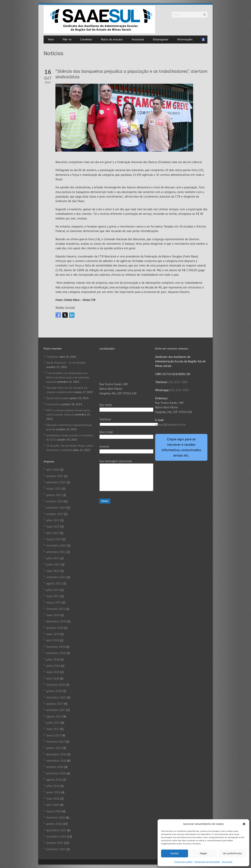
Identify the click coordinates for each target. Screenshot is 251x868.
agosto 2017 (54, 716)
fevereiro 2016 (56, 818)
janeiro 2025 (54, 495)
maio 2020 (53, 615)
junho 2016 (53, 792)
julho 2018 (53, 659)
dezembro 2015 (56, 830)
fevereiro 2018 (56, 685)
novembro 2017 (56, 697)
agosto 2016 (54, 780)
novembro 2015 (56, 836)
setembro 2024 (56, 508)
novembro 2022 (56, 545)
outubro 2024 (55, 501)
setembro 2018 (56, 653)
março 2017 (54, 735)
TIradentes (53, 357)
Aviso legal (227, 862)
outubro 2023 (55, 514)
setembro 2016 (56, 773)
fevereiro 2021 (56, 609)
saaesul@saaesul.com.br (170, 425)
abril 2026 (53, 470)
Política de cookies (184, 862)
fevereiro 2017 (56, 742)
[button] (244, 824)
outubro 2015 (55, 843)
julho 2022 (53, 558)
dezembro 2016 (56, 754)
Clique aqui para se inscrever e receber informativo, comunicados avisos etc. (181, 447)
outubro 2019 (55, 628)
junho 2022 (53, 564)
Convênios (86, 40)
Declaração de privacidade (207, 862)
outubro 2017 (55, 704)
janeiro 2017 (54, 748)
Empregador (161, 40)
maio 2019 (53, 634)
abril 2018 (53, 678)
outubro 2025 (55, 476)
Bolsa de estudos (112, 40)
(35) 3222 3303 (178, 382)
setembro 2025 (56, 482)
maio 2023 (53, 527)
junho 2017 (53, 723)
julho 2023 (53, 520)
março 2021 (54, 602)
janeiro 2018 (54, 691)
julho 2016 (53, 786)
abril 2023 (53, 533)
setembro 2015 (56, 849)
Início (51, 40)
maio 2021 (53, 596)
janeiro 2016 (54, 824)
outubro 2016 (55, 767)
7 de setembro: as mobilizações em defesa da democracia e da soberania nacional (68, 377)
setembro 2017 (56, 710)
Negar (204, 853)
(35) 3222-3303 (179, 390)
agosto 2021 (54, 583)
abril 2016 (53, 805)
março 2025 (54, 489)
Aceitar (175, 853)
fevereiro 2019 (56, 647)
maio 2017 (53, 729)
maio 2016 (53, 799)
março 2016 (54, 811)
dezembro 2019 (56, 621)
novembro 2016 (56, 761)
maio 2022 (53, 571)
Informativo (53, 404)
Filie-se (67, 40)
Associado (138, 40)
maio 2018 (53, 672)
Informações (185, 40)
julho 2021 (53, 590)
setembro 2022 (56, 552)
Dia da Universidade (58, 398)
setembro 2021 (56, 577)
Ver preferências (232, 853)
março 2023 (54, 539)
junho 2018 (53, 666)
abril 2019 (53, 640)
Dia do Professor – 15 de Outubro (66, 363)
